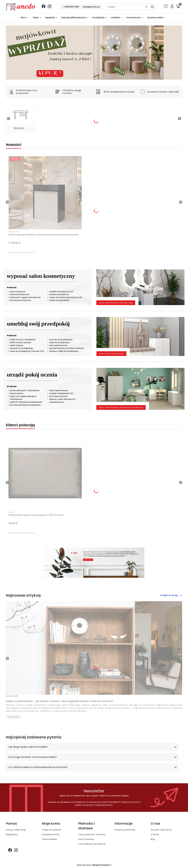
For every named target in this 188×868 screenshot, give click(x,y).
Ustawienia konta (51, 834)
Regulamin (81, 802)
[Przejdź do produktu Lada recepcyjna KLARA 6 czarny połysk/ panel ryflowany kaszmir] (45, 193)
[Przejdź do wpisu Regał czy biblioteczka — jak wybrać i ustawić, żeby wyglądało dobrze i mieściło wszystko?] (94, 648)
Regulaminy (12, 834)
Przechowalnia (49, 839)
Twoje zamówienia (51, 830)
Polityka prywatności (125, 830)
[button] (152, 7)
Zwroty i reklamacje (16, 830)
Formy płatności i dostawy (92, 834)
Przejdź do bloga (171, 595)
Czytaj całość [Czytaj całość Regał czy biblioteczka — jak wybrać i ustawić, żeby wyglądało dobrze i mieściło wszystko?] (13, 717)
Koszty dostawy (86, 839)
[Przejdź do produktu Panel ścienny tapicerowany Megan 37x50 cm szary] (45, 473)
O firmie (155, 834)
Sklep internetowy (93, 865)
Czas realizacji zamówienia (92, 844)
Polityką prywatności (104, 805)
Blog (153, 839)
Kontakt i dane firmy (161, 830)
